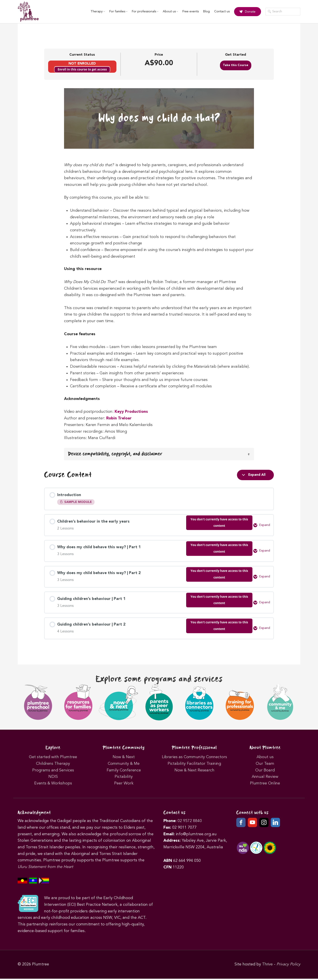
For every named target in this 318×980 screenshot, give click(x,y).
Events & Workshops (53, 785)
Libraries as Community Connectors (194, 758)
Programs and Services (53, 771)
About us (168, 12)
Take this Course (236, 65)
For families (116, 12)
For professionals (143, 12)
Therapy (96, 12)
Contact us (220, 12)
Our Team (265, 765)
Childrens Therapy (53, 765)
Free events (189, 12)
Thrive (267, 965)
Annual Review (265, 778)
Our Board (265, 771)
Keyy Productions (132, 412)
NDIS (53, 778)
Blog (204, 12)
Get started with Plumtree (53, 758)
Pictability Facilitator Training (194, 765)
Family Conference (124, 771)
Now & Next (124, 758)
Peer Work (124, 785)
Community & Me (124, 765)
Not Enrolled (82, 64)
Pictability (124, 778)
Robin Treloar (119, 418)
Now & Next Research (194, 771)
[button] (159, 454)
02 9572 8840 (190, 822)
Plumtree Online (265, 785)
